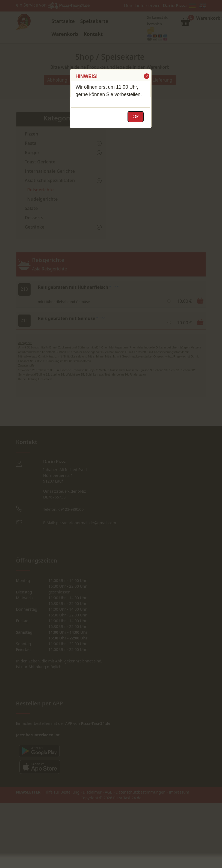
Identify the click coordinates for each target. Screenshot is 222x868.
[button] (146, 76)
